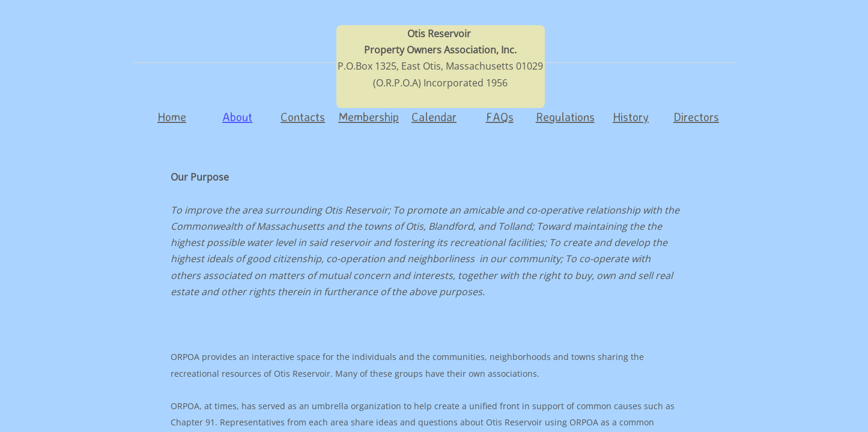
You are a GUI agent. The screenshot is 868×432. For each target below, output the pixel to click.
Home (172, 117)
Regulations (565, 117)
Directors (696, 117)
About (237, 117)
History (631, 117)
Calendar (434, 117)
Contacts (303, 117)
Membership (369, 117)
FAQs (500, 117)
